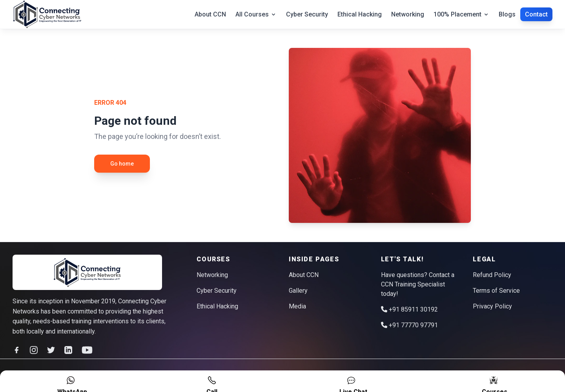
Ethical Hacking (360, 14)
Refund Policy (492, 275)
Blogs (507, 14)
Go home (122, 164)
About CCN (210, 14)
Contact (536, 14)
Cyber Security (307, 14)
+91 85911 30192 (409, 309)
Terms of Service (496, 291)
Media (297, 306)
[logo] (87, 273)
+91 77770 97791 (409, 325)
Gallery (298, 291)
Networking (408, 14)
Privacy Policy (492, 306)
